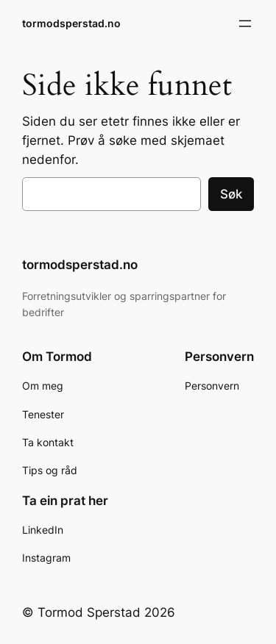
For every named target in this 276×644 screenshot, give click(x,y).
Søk (231, 194)
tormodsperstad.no (71, 23)
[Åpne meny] (245, 24)
